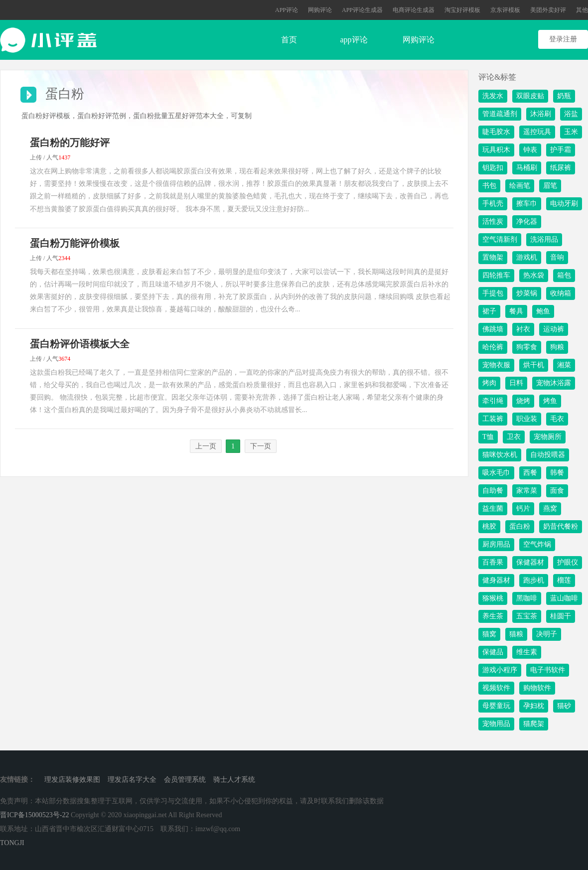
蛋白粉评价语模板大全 (80, 344)
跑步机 (534, 580)
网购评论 (320, 10)
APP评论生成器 (362, 10)
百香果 (493, 562)
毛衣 (557, 419)
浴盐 (571, 114)
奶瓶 (564, 96)
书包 (489, 186)
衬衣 (523, 329)
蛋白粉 (520, 526)
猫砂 (564, 706)
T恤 (488, 437)
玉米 (571, 132)
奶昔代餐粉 (561, 526)
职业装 (527, 419)
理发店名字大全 (132, 780)
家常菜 (527, 491)
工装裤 (493, 419)
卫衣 (514, 437)
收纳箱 (561, 293)
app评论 (354, 40)
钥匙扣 (493, 168)
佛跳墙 (493, 329)
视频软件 (496, 688)
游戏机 (527, 257)
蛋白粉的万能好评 (70, 143)
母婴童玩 (496, 706)
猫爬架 (534, 724)
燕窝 (550, 508)
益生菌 (493, 508)
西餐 (530, 473)
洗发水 (493, 96)
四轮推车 (496, 275)
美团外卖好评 (548, 10)
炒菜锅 (527, 293)
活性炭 (493, 221)
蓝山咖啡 (564, 598)
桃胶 (489, 526)
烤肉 (489, 383)
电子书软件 (548, 670)
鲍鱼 (543, 311)
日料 (516, 383)
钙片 (523, 508)
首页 (289, 40)
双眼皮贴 (530, 96)
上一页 (206, 446)
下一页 (261, 446)
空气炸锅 (537, 544)
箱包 (564, 275)
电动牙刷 (564, 204)
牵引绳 (493, 401)
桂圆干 (561, 616)
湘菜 (564, 365)
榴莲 (564, 580)
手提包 (493, 293)
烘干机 (534, 365)
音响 (557, 257)
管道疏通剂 (500, 114)
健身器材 (496, 580)
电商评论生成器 (414, 10)
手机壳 (493, 204)
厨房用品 (496, 544)
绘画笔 (520, 186)
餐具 (516, 311)
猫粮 (516, 634)
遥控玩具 (537, 132)
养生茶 (493, 616)
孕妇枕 (534, 706)
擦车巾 (527, 204)
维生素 (527, 652)
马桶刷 (527, 168)
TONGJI (12, 843)
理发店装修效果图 (72, 780)
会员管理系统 (185, 780)
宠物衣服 (496, 365)
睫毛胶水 (496, 132)
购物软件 (537, 688)
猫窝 (489, 634)
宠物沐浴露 (554, 383)
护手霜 (561, 150)
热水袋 (534, 275)
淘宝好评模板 (462, 10)
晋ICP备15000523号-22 (34, 815)
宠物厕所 (548, 437)
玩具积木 (496, 150)
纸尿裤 (561, 168)
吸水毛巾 (496, 473)
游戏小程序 (500, 670)
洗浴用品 (544, 239)
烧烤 (523, 401)
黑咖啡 (527, 598)
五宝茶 (527, 616)
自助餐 (493, 491)
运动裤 (554, 329)
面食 (557, 491)
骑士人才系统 (234, 780)
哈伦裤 (493, 347)
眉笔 (550, 186)
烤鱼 (550, 401)
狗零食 (527, 347)
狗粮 (557, 347)
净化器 (527, 221)
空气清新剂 (500, 239)
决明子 (547, 634)
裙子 (489, 311)
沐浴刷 (541, 114)
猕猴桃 (493, 598)
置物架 (493, 257)
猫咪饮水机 (500, 455)
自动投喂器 (548, 455)
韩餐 (557, 473)
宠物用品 (496, 724)
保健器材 (530, 562)
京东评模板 (505, 10)
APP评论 (287, 10)
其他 (582, 10)
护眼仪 (568, 562)
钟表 (530, 150)
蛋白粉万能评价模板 (75, 243)
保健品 (493, 652)
